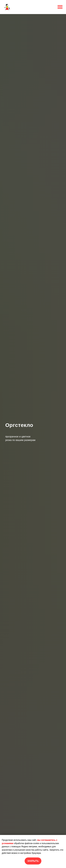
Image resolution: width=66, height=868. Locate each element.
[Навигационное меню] (60, 7)
